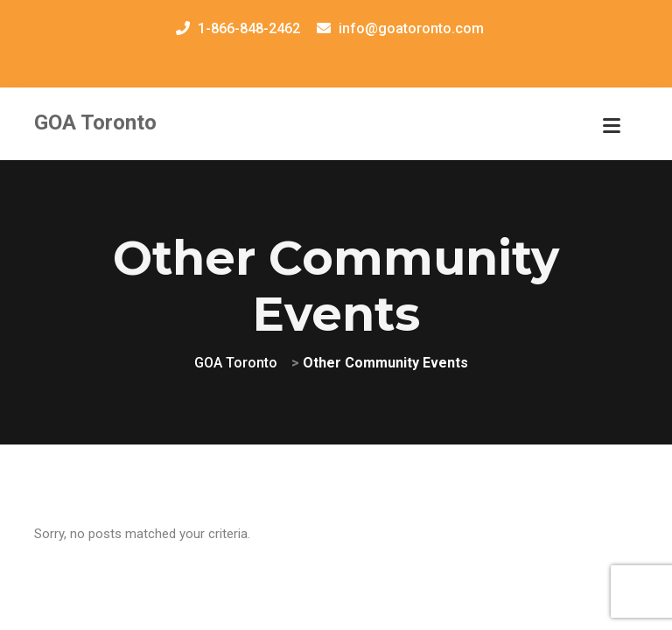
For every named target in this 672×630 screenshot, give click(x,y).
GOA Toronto (95, 122)
